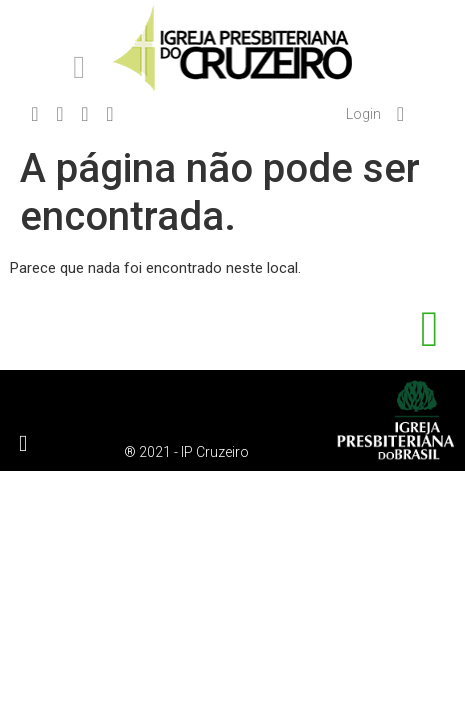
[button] (79, 67)
